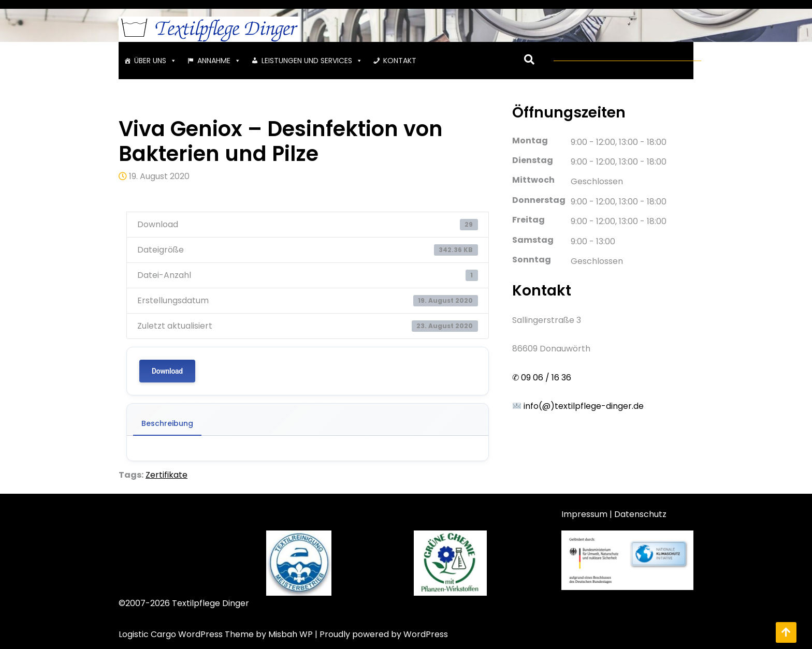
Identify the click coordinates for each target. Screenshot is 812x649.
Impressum (584, 514)
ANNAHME (219, 61)
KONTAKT (400, 61)
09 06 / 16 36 (545, 378)
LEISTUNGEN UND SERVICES (312, 61)
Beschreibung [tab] (167, 423)
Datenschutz (640, 514)
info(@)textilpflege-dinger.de (578, 406)
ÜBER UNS (155, 61)
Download (167, 371)
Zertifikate (166, 475)
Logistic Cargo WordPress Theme (186, 634)
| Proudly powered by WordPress (381, 634)
